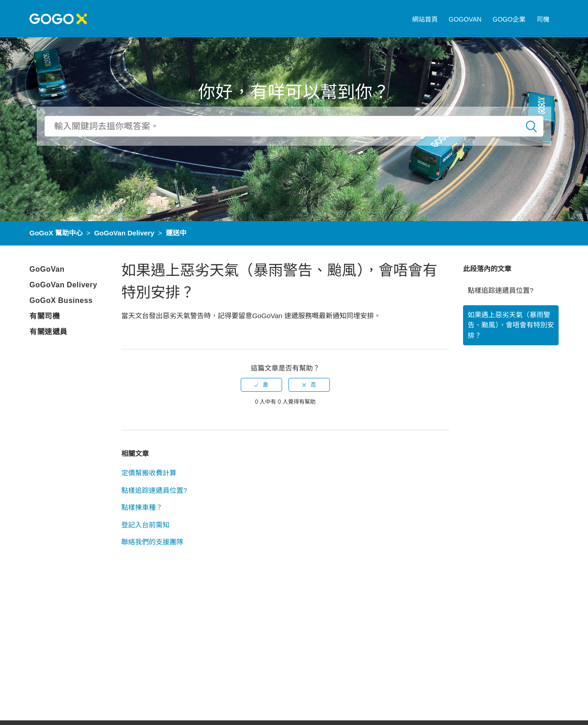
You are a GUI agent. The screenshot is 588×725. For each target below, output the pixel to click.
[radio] (261, 385)
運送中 (176, 233)
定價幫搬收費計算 (149, 473)
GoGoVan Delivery (124, 233)
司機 (543, 19)
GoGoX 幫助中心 (56, 233)
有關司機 (45, 316)
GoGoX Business (61, 300)
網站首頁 (425, 19)
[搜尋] (294, 126)
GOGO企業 (509, 19)
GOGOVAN (465, 19)
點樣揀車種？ (142, 507)
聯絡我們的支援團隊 (152, 542)
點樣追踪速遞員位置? (500, 290)
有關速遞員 (48, 332)
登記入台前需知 (145, 525)
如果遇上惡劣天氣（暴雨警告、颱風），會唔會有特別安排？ (511, 325)
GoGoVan (47, 269)
